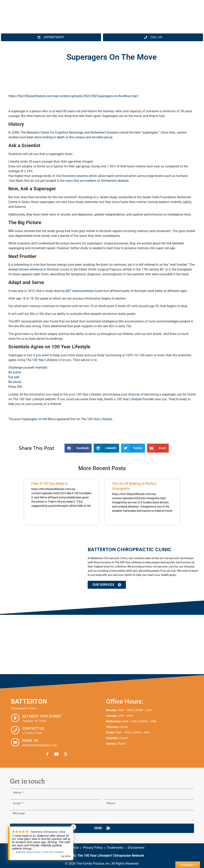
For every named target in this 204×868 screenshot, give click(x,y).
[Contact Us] (15, 730)
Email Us (30, 741)
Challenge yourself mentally (28, 368)
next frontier (178, 265)
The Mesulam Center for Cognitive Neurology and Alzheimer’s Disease (69, 132)
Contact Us (33, 728)
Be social (15, 382)
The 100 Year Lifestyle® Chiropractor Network (111, 856)
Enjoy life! (15, 387)
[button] (78, 448)
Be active (15, 372)
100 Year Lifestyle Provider (135, 399)
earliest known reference (25, 269)
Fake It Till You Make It (49, 484)
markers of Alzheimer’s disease (107, 181)
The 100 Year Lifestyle (42, 360)
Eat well (14, 377)
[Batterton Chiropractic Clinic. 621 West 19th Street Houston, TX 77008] (102, 644)
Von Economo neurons (72, 176)
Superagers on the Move (39, 419)
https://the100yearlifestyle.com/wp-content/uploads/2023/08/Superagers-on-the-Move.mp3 (73, 96)
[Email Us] (15, 742)
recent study (109, 197)
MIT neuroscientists (80, 291)
